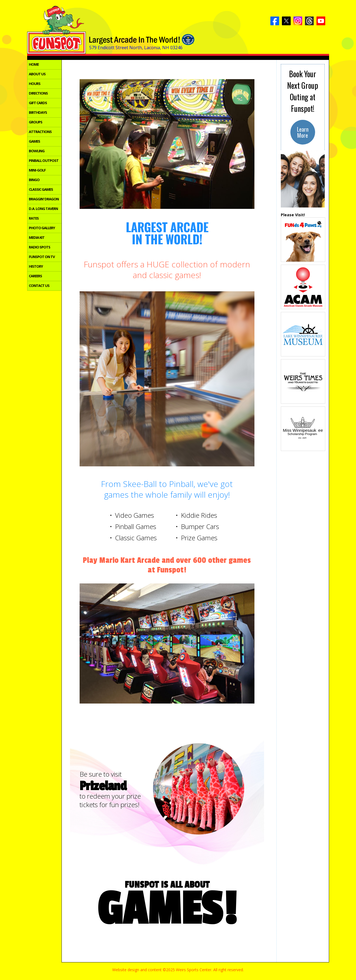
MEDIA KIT (37, 238)
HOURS (35, 84)
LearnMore (303, 132)
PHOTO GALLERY (42, 228)
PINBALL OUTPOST (44, 161)
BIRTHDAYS (38, 113)
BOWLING (37, 151)
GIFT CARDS (38, 103)
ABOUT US (37, 74)
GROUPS (36, 122)
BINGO (34, 180)
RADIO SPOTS (40, 247)
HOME (34, 65)
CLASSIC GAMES (41, 190)
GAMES (34, 142)
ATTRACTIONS (40, 132)
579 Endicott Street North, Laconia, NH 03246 (136, 48)
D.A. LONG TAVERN (43, 209)
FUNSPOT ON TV (42, 257)
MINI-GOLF (37, 170)
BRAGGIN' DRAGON (44, 199)
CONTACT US (39, 286)
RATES (34, 218)
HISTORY (36, 267)
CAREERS (35, 276)
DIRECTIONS (38, 93)
